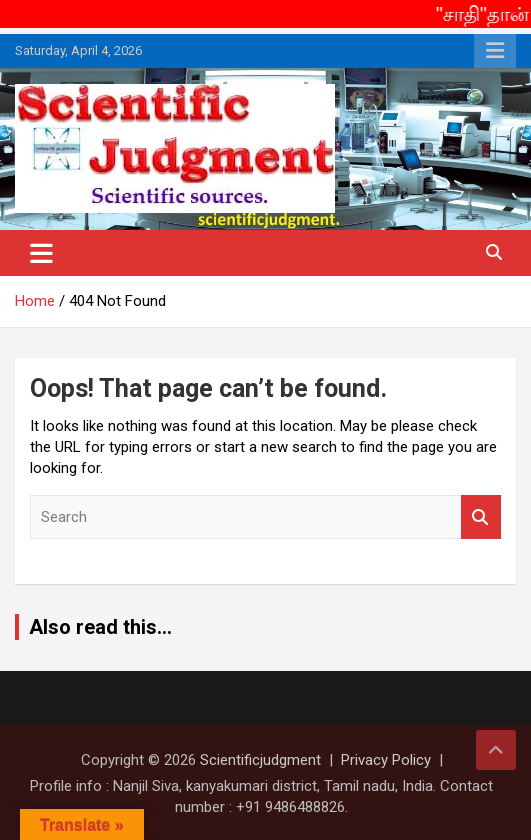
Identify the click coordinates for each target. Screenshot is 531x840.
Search (481, 517)
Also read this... (100, 627)
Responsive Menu (495, 51)
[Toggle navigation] (41, 253)
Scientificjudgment (260, 760)
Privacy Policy (386, 760)
